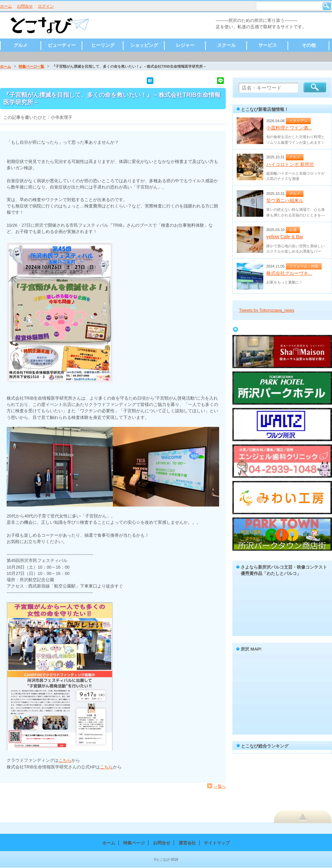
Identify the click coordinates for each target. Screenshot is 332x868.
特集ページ (134, 843)
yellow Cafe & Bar (285, 237)
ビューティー (62, 45)
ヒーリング (103, 45)
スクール (226, 45)
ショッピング (144, 45)
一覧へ (220, 786)
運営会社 (187, 843)
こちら (65, 760)
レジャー (185, 45)
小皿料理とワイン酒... (289, 128)
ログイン (46, 6)
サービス (268, 45)
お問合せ (25, 6)
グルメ (21, 45)
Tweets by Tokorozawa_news (267, 310)
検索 (327, 6)
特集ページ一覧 (31, 66)
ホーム (6, 6)
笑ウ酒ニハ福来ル (285, 200)
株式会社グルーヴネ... (289, 273)
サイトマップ (217, 843)
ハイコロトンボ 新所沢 (290, 164)
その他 (309, 45)
